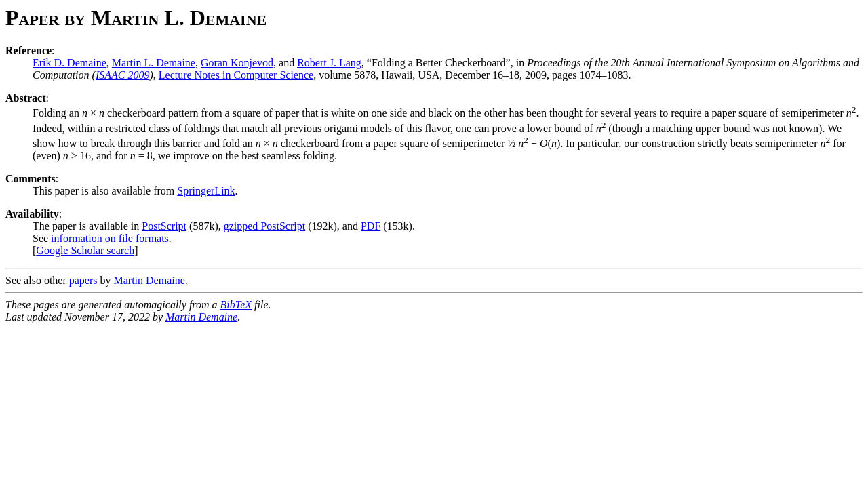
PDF (371, 226)
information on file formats (110, 238)
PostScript (164, 226)
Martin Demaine (150, 280)
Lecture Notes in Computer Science (236, 75)
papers (83, 280)
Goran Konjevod (237, 63)
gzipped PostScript (264, 226)
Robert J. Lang (329, 63)
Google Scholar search (85, 250)
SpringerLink (206, 191)
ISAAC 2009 (123, 75)
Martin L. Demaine (154, 63)
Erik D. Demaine (70, 63)
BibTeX (236, 305)
